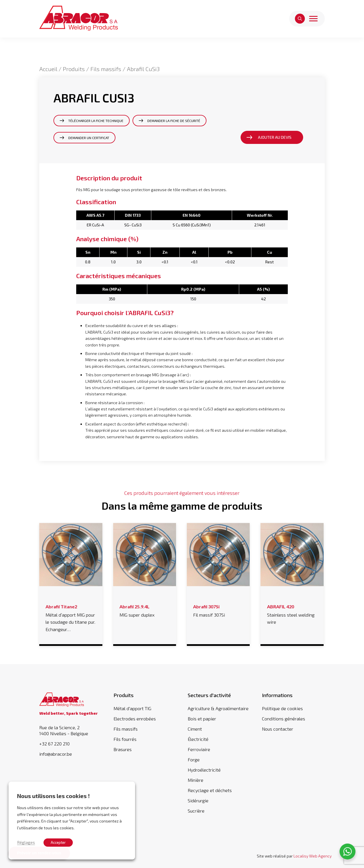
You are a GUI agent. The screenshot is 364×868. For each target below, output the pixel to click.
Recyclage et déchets (210, 790)
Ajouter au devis (275, 137)
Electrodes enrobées (135, 719)
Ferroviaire (199, 749)
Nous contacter (278, 729)
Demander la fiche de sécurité (174, 121)
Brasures (123, 749)
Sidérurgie (198, 800)
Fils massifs (106, 69)
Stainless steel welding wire (292, 613)
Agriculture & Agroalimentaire (218, 708)
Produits (74, 69)
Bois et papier (202, 719)
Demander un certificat (89, 138)
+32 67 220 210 (54, 744)
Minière (196, 780)
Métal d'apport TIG (132, 708)
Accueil (48, 69)
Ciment (195, 729)
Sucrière (196, 811)
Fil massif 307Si (218, 610)
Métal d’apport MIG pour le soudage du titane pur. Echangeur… (71, 617)
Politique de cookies (282, 708)
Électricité (198, 739)
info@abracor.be (56, 754)
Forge (194, 759)
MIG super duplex (145, 610)
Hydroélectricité (204, 770)
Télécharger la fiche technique (96, 121)
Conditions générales (284, 719)
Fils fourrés (125, 739)
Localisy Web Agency (313, 856)
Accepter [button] (58, 842)
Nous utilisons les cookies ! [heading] (53, 796)
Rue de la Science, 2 (71, 730)
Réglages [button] (26, 842)
